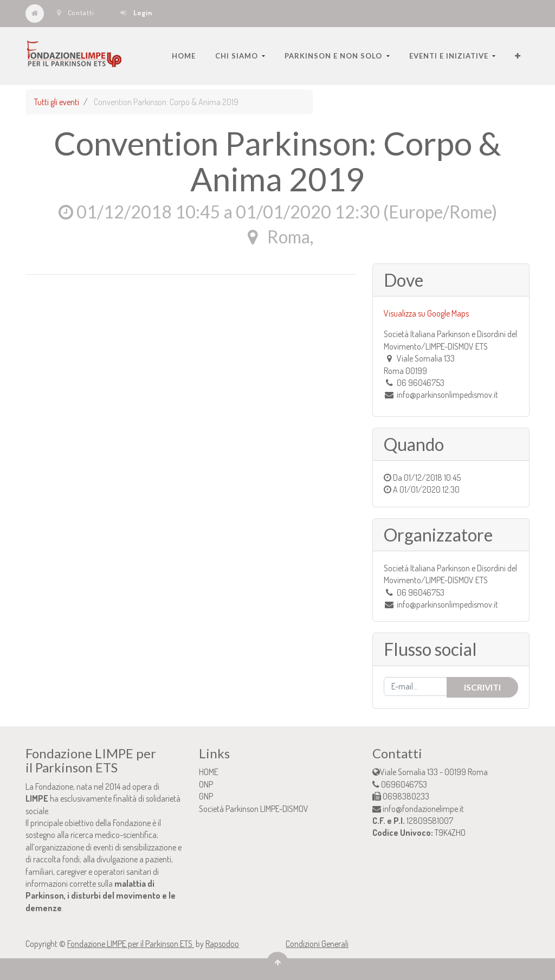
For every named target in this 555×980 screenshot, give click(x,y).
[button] (518, 56)
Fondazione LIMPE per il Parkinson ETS (131, 944)
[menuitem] (184, 56)
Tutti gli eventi (57, 102)
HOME (209, 772)
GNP (206, 796)
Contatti (76, 12)
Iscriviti (482, 687)
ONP (206, 784)
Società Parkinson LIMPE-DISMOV (254, 809)
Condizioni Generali (317, 944)
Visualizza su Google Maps (426, 313)
